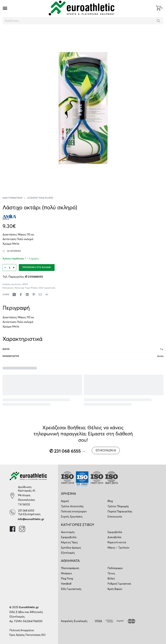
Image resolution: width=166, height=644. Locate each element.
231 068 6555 (26, 510)
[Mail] (40, 295)
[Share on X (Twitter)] (14, 295)
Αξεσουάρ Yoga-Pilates (40, 198)
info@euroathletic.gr (31, 519)
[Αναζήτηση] (158, 21)
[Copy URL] (47, 295)
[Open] (5, 8)
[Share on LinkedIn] (27, 295)
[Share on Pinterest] (34, 295)
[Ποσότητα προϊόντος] (9, 268)
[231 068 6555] (12, 512)
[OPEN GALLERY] (83, 108)
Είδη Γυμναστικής (12, 198)
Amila (160, 356)
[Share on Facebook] (21, 295)
